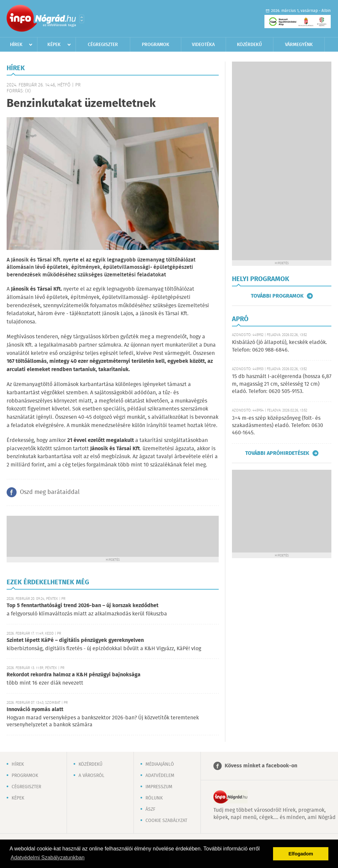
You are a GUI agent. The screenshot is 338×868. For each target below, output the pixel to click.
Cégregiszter (103, 45)
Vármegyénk (299, 45)
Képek (54, 45)
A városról (91, 776)
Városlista (82, 19)
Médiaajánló (160, 764)
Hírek (16, 45)
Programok (156, 45)
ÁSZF (150, 809)
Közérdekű (249, 45)
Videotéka (203, 45)
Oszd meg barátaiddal (50, 492)
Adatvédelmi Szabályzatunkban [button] (48, 858)
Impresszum (159, 787)
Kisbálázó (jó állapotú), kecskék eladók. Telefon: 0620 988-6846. (280, 346)
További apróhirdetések (277, 453)
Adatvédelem (160, 776)
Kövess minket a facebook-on (261, 766)
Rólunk (154, 798)
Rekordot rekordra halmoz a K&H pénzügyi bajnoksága (74, 675)
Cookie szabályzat (166, 821)
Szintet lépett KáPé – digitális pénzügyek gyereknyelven (75, 640)
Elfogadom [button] (301, 854)
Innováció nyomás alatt (35, 710)
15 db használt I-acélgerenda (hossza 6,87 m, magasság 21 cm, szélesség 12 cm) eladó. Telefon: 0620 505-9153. (282, 384)
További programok (277, 296)
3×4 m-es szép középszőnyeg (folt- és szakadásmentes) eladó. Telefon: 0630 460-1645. (278, 426)
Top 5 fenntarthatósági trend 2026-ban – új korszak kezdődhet (83, 606)
